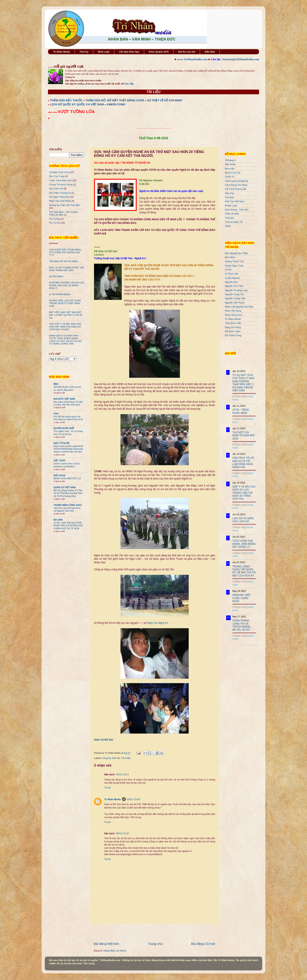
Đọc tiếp (129, 84)
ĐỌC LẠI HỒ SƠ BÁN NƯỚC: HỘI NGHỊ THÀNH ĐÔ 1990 (67, 269)
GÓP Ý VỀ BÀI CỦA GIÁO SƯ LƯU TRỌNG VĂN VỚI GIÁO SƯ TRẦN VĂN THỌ (244, 493)
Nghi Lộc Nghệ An (158, 623)
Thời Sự (84, 52)
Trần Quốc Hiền (233, 323)
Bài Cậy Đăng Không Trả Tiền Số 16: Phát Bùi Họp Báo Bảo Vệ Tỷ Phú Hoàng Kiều (68, 493)
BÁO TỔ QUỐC (62, 443)
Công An (106, 758)
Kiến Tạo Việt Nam (235, 201)
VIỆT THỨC (59, 461)
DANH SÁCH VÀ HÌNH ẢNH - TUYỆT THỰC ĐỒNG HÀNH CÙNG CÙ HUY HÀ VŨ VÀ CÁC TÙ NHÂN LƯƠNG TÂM (66, 340)
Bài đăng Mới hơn (106, 944)
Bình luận (230, 169)
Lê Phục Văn (232, 274)
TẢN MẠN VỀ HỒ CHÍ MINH (63, 261)
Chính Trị (230, 177)
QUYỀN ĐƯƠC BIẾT (64, 428)
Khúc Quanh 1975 (159, 52)
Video (228, 226)
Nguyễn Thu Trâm (234, 286)
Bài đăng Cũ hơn (203, 944)
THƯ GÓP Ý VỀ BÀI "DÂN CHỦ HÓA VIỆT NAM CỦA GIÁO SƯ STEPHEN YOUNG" (65, 327)
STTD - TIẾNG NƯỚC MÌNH (241, 411)
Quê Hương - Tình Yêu (237, 210)
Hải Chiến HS (56, 189)
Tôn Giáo (126, 758)
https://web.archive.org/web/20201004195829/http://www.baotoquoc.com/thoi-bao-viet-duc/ (68, 449)
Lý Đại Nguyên (232, 278)
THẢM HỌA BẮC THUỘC (66, 100)
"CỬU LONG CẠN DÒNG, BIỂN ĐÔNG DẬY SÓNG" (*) (244, 544)
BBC (56, 384)
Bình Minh (230, 257)
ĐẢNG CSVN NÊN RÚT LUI (67, 479)
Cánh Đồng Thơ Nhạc (236, 185)
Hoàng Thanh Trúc (234, 261)
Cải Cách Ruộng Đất (236, 189)
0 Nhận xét (239, 396)
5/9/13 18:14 (122, 774)
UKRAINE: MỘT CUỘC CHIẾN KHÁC (242, 598)
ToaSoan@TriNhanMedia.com (241, 59)
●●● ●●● (53, 112)
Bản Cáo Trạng (57, 176)
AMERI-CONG (116, 104)
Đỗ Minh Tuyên (233, 331)
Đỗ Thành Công (233, 335)
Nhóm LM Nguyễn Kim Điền (239, 307)
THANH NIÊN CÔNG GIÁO (68, 505)
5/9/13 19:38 (133, 799)
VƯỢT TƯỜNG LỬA (76, 112)
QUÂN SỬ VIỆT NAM (64, 487)
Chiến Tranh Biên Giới (60, 180)
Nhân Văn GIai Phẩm (60, 201)
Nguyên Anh (231, 282)
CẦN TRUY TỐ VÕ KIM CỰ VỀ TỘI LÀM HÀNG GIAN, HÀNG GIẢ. (243, 463)
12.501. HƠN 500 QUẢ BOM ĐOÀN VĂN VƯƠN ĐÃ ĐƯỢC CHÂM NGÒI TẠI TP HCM (68, 526)
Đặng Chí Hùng (233, 327)
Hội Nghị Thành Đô (59, 197)
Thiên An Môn (232, 214)
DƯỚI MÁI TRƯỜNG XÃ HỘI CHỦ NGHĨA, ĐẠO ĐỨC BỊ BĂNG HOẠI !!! (67, 285)
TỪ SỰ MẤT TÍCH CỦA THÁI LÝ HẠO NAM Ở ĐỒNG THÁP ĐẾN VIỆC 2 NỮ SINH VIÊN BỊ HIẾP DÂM (243, 383)
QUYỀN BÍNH (56, 276)
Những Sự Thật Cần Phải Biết (64, 205)
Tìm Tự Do (55, 223)
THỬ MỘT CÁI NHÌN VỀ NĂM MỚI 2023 (243, 436)
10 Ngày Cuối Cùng (59, 172)
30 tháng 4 (230, 160)
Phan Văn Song (233, 311)
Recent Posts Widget (249, 645)
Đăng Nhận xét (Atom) (115, 951)
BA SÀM (58, 520)
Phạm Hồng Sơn (234, 315)
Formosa (230, 197)
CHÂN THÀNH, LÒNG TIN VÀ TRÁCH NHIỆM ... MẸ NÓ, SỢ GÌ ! (243, 625)
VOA (56, 413)
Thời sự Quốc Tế (234, 222)
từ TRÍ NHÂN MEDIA (60, 294)
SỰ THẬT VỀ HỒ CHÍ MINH (164, 100)
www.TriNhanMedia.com (192, 59)
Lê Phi (228, 270)
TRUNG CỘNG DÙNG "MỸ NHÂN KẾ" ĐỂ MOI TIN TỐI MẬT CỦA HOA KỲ (244, 571)
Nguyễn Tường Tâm (235, 298)
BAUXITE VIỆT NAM (64, 399)
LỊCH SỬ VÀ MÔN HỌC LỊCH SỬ (243, 520)
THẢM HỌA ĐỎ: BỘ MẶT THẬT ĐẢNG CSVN (115, 100)
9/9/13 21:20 (122, 833)
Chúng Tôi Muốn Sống (61, 185)
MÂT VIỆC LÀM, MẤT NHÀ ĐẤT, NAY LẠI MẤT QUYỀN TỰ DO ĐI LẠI (66, 315)
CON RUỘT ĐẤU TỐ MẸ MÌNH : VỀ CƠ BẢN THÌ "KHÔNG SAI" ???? (66, 252)
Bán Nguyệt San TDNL (237, 253)
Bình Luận (104, 52)
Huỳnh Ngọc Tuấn (234, 266)
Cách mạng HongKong (237, 181)
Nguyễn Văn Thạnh (235, 303)
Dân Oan (230, 193)
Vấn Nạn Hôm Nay (129, 52)
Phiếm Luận (231, 206)
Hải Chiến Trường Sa (60, 193)
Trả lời (108, 788)
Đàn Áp (116, 758)
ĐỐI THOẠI (59, 475)
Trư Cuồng (55, 219)
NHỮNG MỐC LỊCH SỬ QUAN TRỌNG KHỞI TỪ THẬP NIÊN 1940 (65, 303)
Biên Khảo (230, 164)
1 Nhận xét (239, 553)
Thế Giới (229, 218)
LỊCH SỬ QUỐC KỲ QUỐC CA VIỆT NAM (77, 104)
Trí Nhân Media (62, 52)
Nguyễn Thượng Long (236, 290)
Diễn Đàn (210, 52)
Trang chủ (155, 944)
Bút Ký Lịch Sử (187, 52)
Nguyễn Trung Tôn (234, 294)
